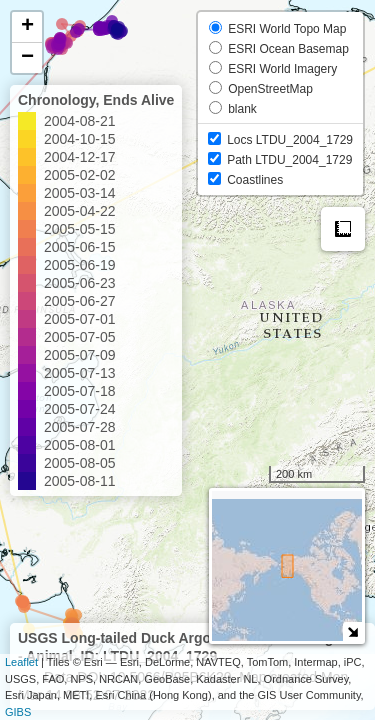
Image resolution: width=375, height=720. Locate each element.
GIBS (18, 712)
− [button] (27, 58)
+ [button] (27, 27)
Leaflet (21, 662)
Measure (343, 229)
